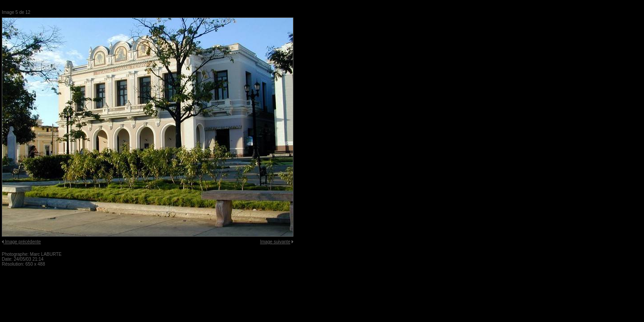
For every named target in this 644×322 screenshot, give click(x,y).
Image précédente (23, 242)
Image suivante (275, 242)
